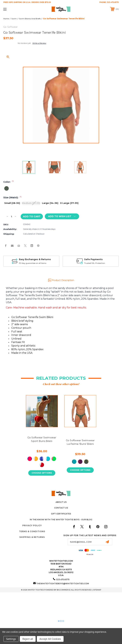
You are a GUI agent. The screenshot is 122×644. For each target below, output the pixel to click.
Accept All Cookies (50, 639)
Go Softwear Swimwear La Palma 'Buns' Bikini (80, 442)
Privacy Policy (32, 526)
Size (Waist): (12, 198)
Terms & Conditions (32, 531)
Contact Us (61, 508)
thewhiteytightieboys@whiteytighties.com (63, 584)
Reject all (28, 639)
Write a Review (39, 43)
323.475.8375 (113, 2)
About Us (61, 502)
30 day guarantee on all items (33, 263)
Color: (8, 182)
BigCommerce (64, 590)
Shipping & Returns (32, 537)
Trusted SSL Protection (95, 263)
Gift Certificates (61, 514)
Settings (11, 639)
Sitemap (97, 590)
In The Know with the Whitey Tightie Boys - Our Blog (61, 520)
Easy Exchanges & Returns (35, 259)
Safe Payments (93, 259)
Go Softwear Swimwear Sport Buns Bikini (42, 439)
